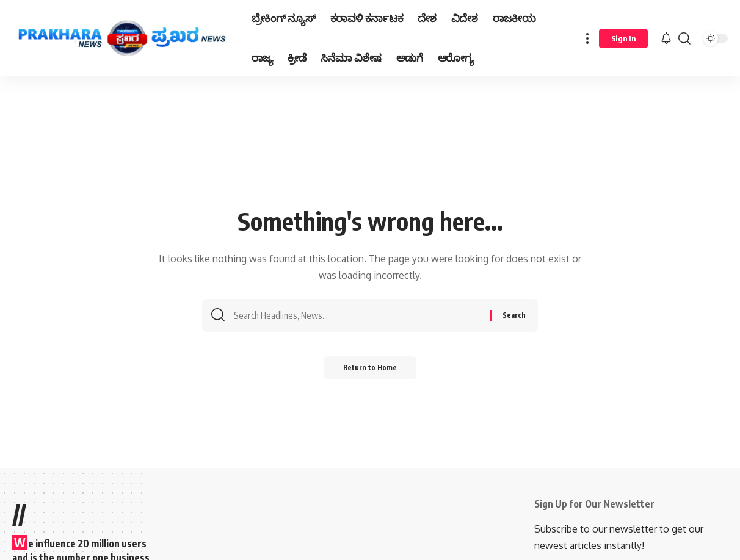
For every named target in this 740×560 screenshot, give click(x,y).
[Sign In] (623, 38)
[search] (684, 38)
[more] (587, 38)
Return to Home (370, 372)
